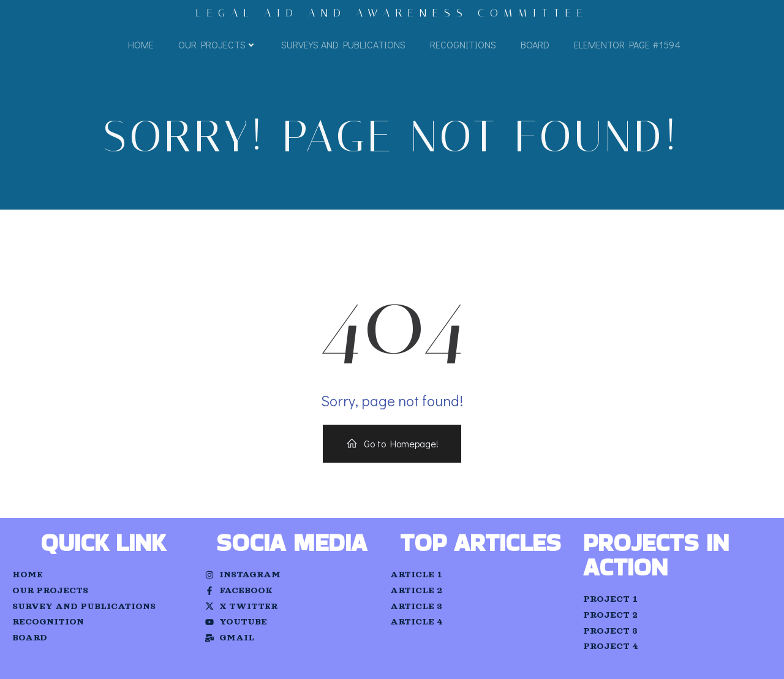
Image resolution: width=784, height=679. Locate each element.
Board (535, 44)
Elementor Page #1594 (627, 44)
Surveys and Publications (343, 44)
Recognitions (463, 44)
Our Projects (217, 44)
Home (141, 44)
